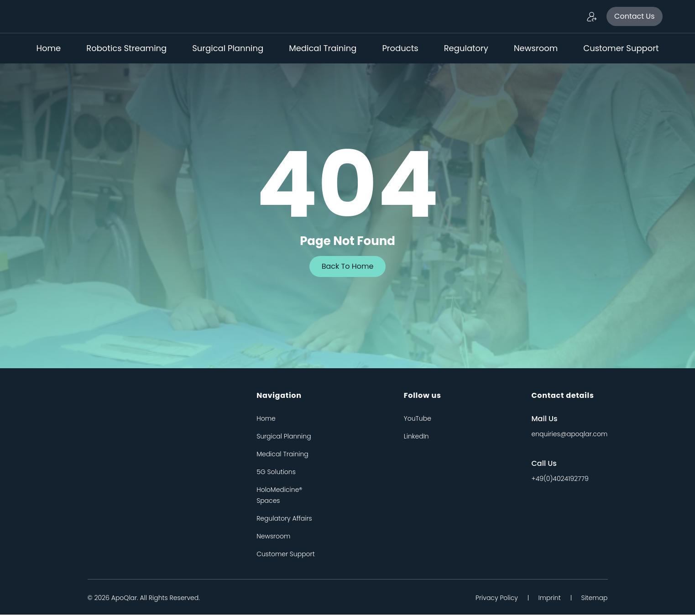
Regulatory (466, 48)
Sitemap (594, 599)
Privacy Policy (491, 599)
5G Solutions (276, 473)
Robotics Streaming (126, 48)
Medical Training (323, 48)
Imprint (546, 599)
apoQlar (124, 599)
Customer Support (621, 48)
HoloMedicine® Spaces (279, 496)
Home (49, 48)
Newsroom (536, 48)
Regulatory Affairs (284, 520)
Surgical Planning (228, 48)
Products (400, 48)
